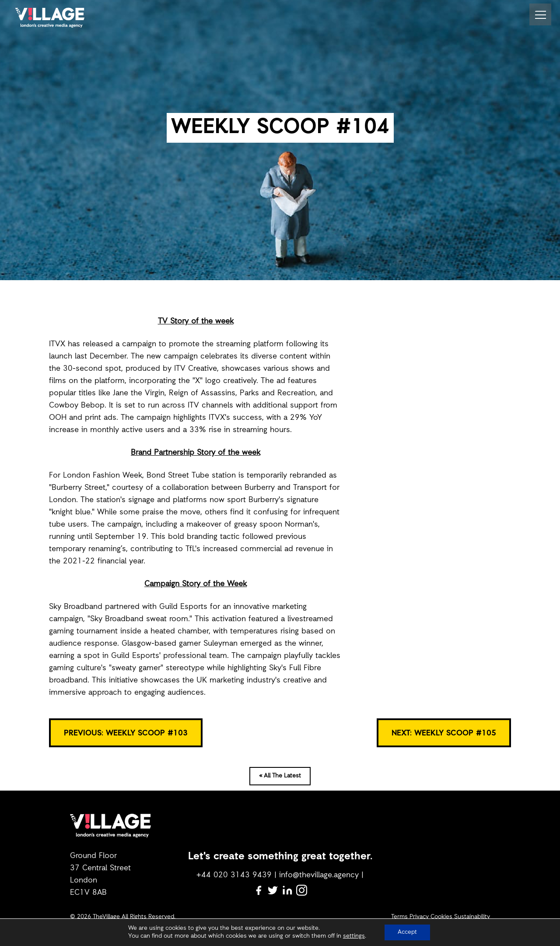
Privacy (419, 917)
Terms (399, 917)
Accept (407, 932)
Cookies (441, 917)
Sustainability (472, 917)
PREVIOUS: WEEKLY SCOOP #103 (126, 733)
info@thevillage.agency (319, 875)
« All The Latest (280, 776)
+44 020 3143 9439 (234, 875)
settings (354, 936)
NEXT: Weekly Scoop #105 (444, 733)
